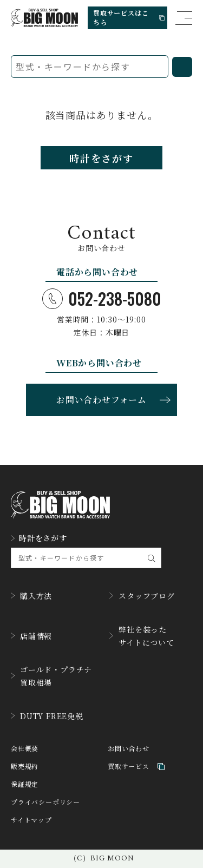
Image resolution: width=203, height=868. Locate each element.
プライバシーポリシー (45, 802)
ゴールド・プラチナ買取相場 (51, 676)
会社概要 (25, 749)
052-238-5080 (102, 299)
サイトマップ (31, 820)
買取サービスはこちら (129, 17)
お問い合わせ (129, 749)
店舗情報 (31, 636)
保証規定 (25, 784)
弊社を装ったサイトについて (142, 636)
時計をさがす (101, 158)
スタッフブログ (142, 596)
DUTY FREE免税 (47, 716)
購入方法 (31, 596)
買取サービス (136, 767)
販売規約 (25, 767)
